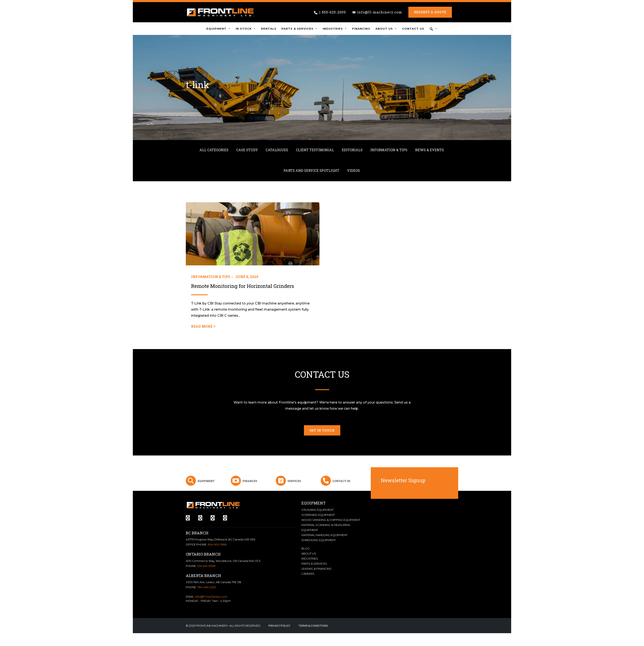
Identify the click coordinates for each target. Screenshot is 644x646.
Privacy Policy (279, 626)
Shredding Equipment (319, 540)
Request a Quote (430, 12)
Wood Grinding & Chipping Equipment (331, 520)
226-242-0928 (206, 566)
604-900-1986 (217, 545)
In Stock (246, 29)
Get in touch (322, 430)
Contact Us (413, 29)
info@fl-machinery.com (380, 12)
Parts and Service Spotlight (311, 170)
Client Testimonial (315, 150)
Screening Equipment (318, 515)
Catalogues (277, 150)
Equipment (218, 29)
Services (294, 481)
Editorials (352, 150)
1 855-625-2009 (333, 12)
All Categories (214, 150)
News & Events (430, 150)
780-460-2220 (207, 587)
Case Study (247, 150)
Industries (335, 29)
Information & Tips (389, 150)
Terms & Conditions (313, 626)
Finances (250, 481)
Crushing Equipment (317, 510)
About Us (386, 29)
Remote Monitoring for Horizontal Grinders (243, 286)
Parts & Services (300, 29)
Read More (202, 326)
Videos (353, 170)
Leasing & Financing (317, 569)
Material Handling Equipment (324, 535)
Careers (308, 574)
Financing (361, 29)
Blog (306, 548)
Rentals (269, 29)
